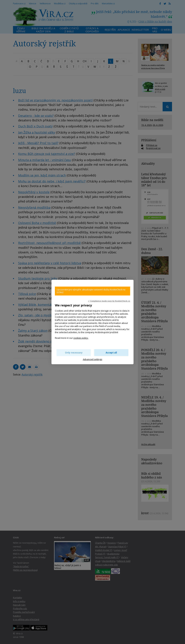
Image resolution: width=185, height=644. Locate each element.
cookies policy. (81, 338)
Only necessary (74, 353)
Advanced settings (93, 359)
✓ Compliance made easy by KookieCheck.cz (109, 301)
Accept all (111, 353)
